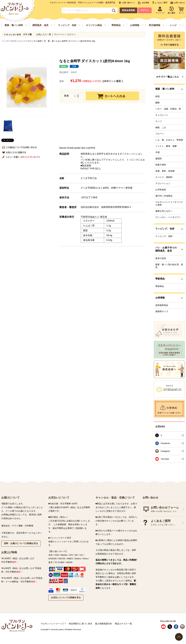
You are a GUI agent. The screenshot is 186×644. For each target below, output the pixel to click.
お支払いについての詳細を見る (66, 597)
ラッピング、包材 (164, 236)
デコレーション (163, 183)
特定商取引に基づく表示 (81, 624)
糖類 (157, 103)
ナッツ (159, 121)
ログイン (145, 10)
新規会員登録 (128, 10)
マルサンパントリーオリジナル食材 (26, 41)
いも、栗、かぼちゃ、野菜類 (169, 140)
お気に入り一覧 (44, 35)
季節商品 (160, 286)
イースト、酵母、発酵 (166, 146)
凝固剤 (159, 159)
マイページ (59, 35)
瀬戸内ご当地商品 (164, 196)
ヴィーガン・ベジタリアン (168, 217)
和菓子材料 (161, 165)
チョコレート (162, 115)
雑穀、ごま (161, 128)
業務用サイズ (162, 312)
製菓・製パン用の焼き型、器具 (169, 266)
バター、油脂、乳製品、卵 (168, 109)
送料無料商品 (162, 305)
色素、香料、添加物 (165, 171)
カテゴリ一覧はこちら (167, 77)
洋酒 (157, 152)
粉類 (157, 96)
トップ (5, 41)
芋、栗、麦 (49, 41)
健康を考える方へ (164, 211)
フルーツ (160, 134)
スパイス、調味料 (164, 177)
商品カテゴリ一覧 (123, 624)
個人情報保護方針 (104, 624)
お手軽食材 (161, 190)
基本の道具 (161, 258)
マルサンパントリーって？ (53, 624)
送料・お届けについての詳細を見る (21, 543)
